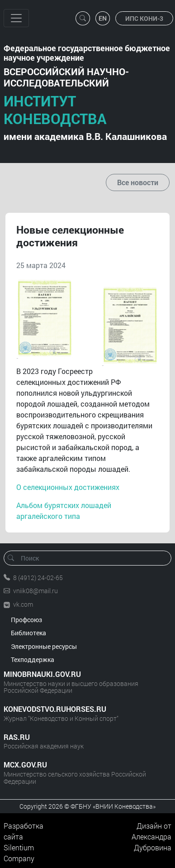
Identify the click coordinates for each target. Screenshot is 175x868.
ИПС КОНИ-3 (144, 18)
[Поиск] (90, 558)
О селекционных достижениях (68, 487)
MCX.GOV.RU (25, 765)
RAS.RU (17, 737)
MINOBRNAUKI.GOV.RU (42, 674)
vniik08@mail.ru (35, 591)
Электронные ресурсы (44, 646)
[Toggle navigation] (16, 18)
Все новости (138, 182)
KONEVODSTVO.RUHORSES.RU (55, 709)
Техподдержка (33, 659)
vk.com (23, 604)
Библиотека (28, 633)
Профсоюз (26, 620)
